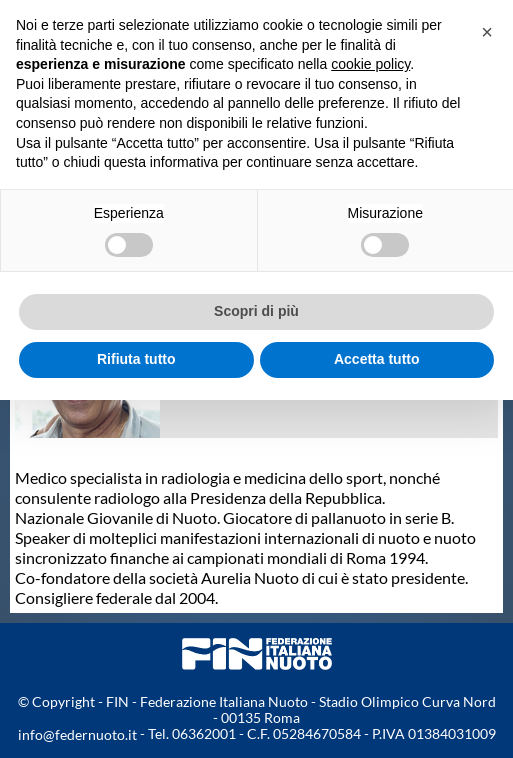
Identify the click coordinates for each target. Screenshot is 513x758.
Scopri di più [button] (256, 311)
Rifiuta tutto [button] (136, 359)
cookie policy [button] (370, 64)
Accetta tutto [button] (377, 359)
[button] (487, 32)
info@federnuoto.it (77, 734)
